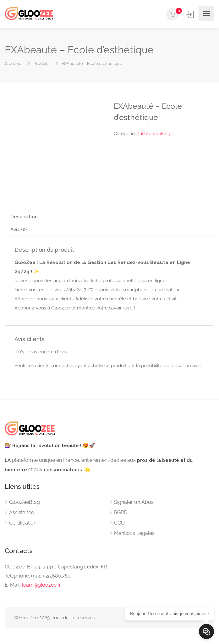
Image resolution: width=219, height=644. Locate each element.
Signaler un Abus (134, 502)
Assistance (22, 512)
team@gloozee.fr (41, 585)
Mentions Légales (134, 533)
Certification (23, 523)
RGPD (121, 512)
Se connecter (191, 14)
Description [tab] (24, 217)
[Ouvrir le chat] (206, 631)
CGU (119, 523)
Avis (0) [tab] (19, 230)
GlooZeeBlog (25, 502)
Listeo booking (154, 134)
